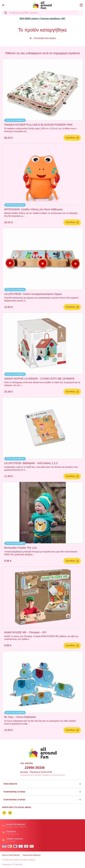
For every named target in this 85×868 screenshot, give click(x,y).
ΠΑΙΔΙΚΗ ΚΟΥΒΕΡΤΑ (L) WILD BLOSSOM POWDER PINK (38, 125)
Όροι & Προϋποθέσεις (11, 855)
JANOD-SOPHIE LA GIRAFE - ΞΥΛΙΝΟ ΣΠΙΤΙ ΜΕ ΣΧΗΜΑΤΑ (39, 379)
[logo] (42, 5)
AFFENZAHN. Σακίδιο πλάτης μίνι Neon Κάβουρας (33, 209)
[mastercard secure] (32, 846)
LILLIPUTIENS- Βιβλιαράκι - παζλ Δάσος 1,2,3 (31, 463)
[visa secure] (27, 846)
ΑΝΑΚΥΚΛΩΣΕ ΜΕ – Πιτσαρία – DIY (25, 632)
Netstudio (18, 864)
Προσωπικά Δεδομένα (32, 855)
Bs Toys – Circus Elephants (20, 717)
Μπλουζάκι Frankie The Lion (20, 548)
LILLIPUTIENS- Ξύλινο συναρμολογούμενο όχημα (33, 294)
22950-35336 (35, 768)
